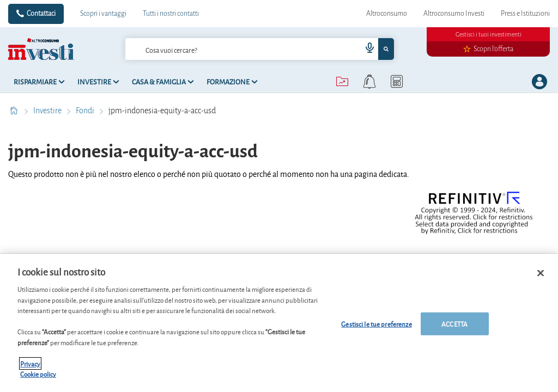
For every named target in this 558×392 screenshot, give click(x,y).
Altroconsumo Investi (454, 14)
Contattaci (41, 14)
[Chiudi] (541, 273)
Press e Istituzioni (525, 14)
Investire (48, 111)
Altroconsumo (387, 14)
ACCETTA (454, 324)
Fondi (86, 111)
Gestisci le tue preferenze (376, 324)
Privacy (30, 363)
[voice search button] (365, 49)
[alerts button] (369, 82)
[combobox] (260, 49)
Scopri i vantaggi (103, 14)
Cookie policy (38, 374)
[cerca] (226, 49)
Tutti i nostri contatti (171, 14)
